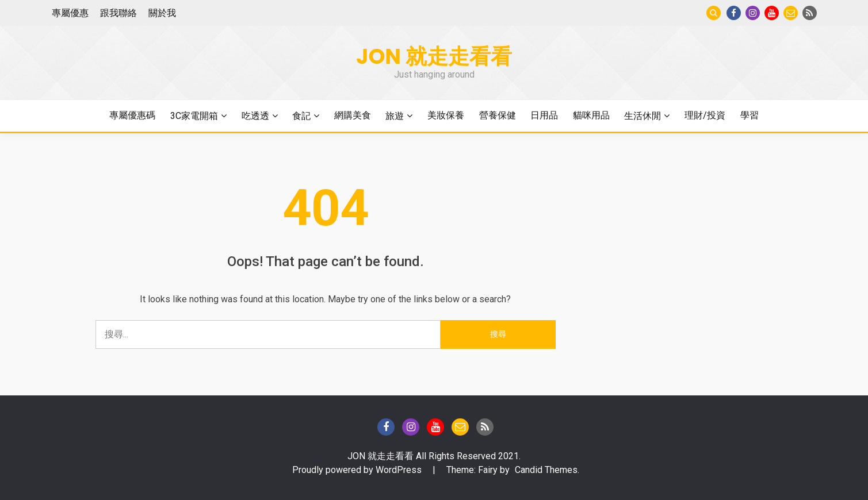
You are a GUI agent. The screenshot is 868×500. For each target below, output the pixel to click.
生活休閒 (643, 116)
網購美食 (353, 115)
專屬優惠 (70, 13)
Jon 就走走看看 (434, 56)
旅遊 (395, 116)
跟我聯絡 (118, 13)
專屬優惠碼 (132, 115)
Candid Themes (546, 470)
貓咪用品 (591, 115)
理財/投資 (705, 115)
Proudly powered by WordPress (358, 470)
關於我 (162, 13)
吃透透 (255, 116)
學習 (750, 115)
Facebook (734, 13)
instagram (753, 13)
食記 (301, 116)
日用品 (544, 115)
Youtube (772, 13)
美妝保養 (446, 115)
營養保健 (498, 115)
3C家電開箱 (194, 116)
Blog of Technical (810, 13)
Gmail (791, 13)
